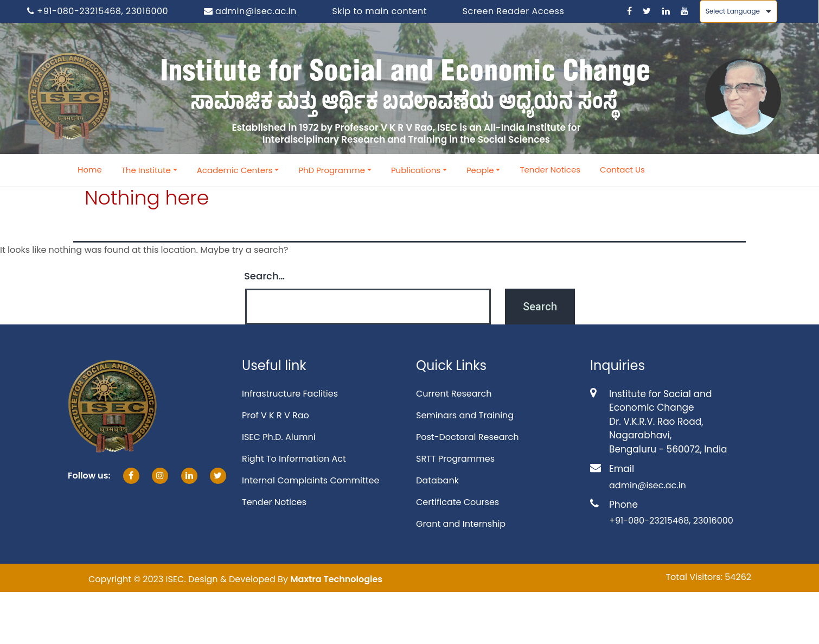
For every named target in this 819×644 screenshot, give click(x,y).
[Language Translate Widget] (738, 11)
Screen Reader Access (514, 11)
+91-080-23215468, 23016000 (98, 11)
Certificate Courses (458, 502)
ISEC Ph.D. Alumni (279, 437)
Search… (264, 276)
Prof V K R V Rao (276, 415)
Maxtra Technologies (336, 579)
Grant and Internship (461, 524)
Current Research (454, 394)
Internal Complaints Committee (311, 480)
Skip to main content (379, 11)
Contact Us (622, 170)
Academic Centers (235, 170)
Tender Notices (550, 170)
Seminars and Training (465, 415)
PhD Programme (332, 170)
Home (90, 170)
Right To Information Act (294, 459)
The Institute (146, 170)
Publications (416, 170)
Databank (437, 480)
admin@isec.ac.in (250, 11)
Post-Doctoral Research (467, 437)
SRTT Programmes (455, 459)
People (480, 170)
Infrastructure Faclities (290, 394)
